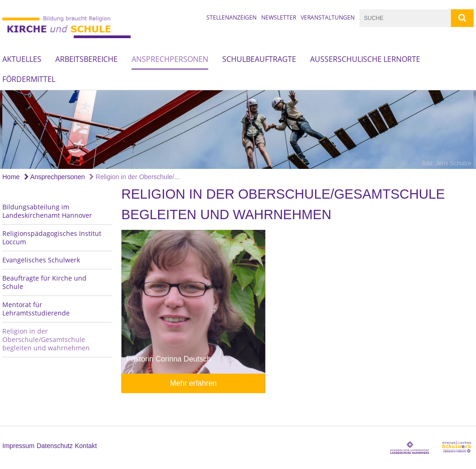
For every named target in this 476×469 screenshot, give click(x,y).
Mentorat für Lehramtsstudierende (36, 309)
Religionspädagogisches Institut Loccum (52, 238)
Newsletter (279, 17)
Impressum (18, 446)
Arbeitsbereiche (86, 59)
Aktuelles (22, 59)
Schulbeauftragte (259, 59)
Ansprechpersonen (170, 59)
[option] (238, 130)
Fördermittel (29, 79)
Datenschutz (55, 446)
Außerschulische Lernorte (365, 59)
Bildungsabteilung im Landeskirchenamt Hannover (47, 211)
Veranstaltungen (328, 17)
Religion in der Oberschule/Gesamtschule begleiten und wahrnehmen (46, 339)
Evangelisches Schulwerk (41, 260)
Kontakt (86, 446)
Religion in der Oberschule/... (134, 177)
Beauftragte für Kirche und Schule (44, 282)
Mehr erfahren (194, 383)
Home (11, 177)
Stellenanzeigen (231, 17)
